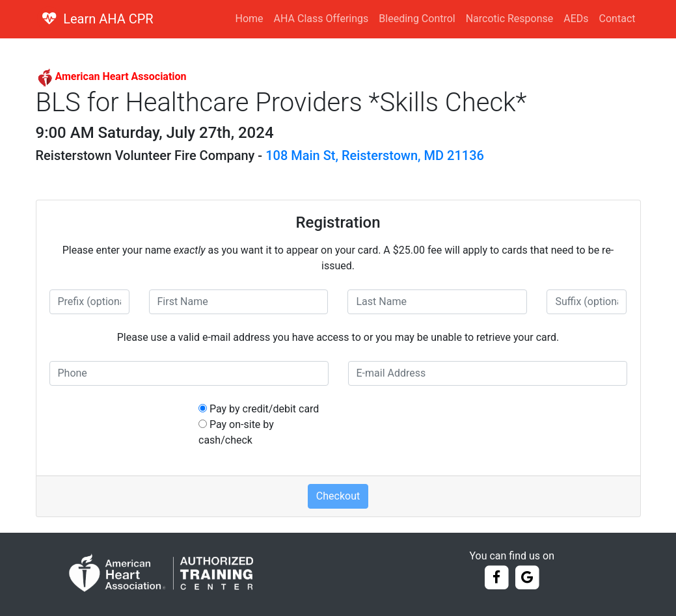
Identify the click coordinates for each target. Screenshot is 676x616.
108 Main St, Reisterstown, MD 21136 (375, 155)
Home (250, 19)
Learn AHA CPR (108, 19)
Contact (617, 19)
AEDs (576, 19)
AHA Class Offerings (321, 19)
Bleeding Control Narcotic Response (466, 19)
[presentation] (447, 427)
